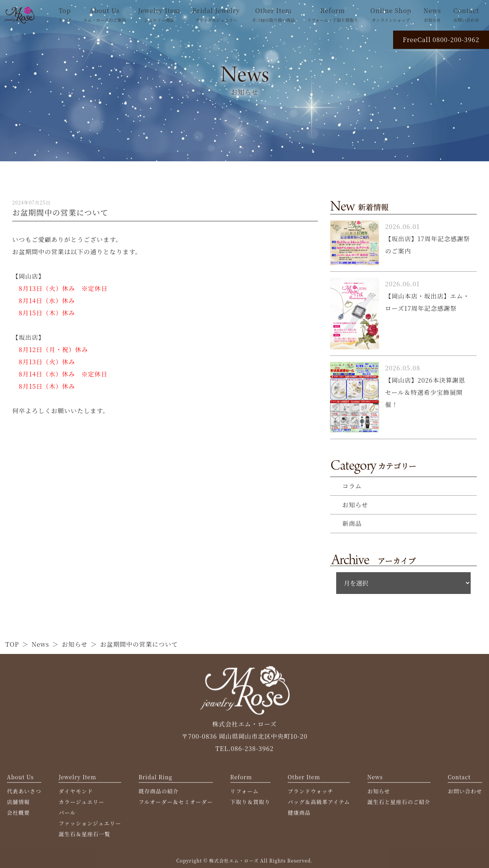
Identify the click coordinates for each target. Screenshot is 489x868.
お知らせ (355, 505)
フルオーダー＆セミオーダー (176, 804)
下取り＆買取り (250, 804)
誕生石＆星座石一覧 (84, 836)
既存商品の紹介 (159, 793)
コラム (352, 486)
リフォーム (244, 793)
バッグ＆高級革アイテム (319, 804)
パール (67, 814)
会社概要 (18, 814)
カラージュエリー (81, 804)
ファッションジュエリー (90, 825)
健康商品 (299, 814)
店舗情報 (18, 804)
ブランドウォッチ (310, 793)
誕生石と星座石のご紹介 (399, 804)
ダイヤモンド (76, 793)
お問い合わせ (465, 793)
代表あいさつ (24, 793)
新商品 (352, 523)
